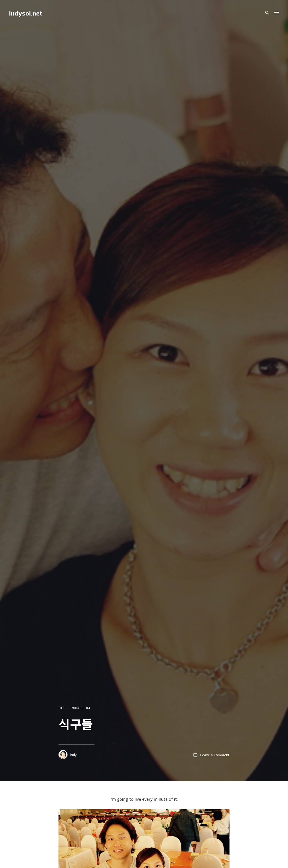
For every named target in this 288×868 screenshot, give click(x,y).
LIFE (62, 708)
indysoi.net (26, 13)
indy (68, 755)
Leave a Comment (214, 755)
